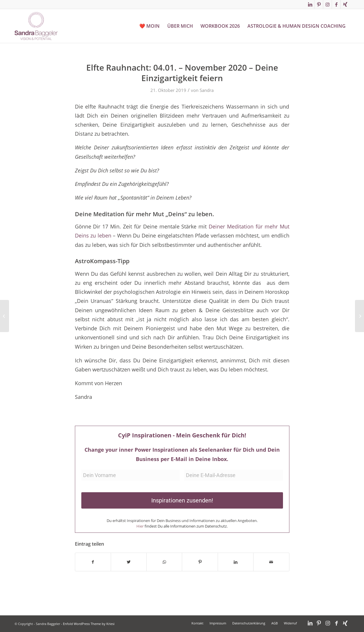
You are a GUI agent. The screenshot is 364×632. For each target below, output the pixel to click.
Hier (140, 526)
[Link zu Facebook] (336, 4)
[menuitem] (150, 26)
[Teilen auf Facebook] (93, 562)
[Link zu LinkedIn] (310, 4)
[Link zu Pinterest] (319, 4)
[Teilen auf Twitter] (129, 562)
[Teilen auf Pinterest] (200, 562)
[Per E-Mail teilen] (271, 562)
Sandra (207, 90)
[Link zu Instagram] (327, 4)
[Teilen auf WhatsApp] (164, 562)
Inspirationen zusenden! (182, 500)
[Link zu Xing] (345, 4)
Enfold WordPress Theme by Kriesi (89, 624)
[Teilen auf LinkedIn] (236, 562)
